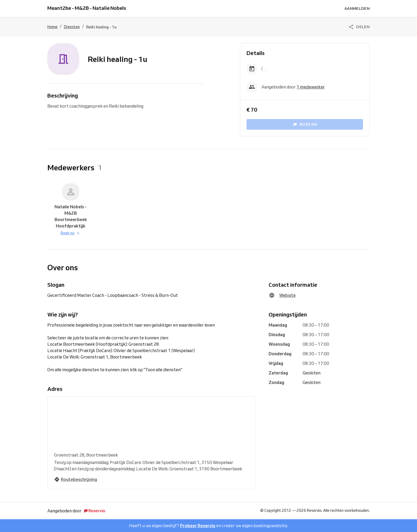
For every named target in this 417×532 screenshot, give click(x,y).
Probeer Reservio (198, 526)
